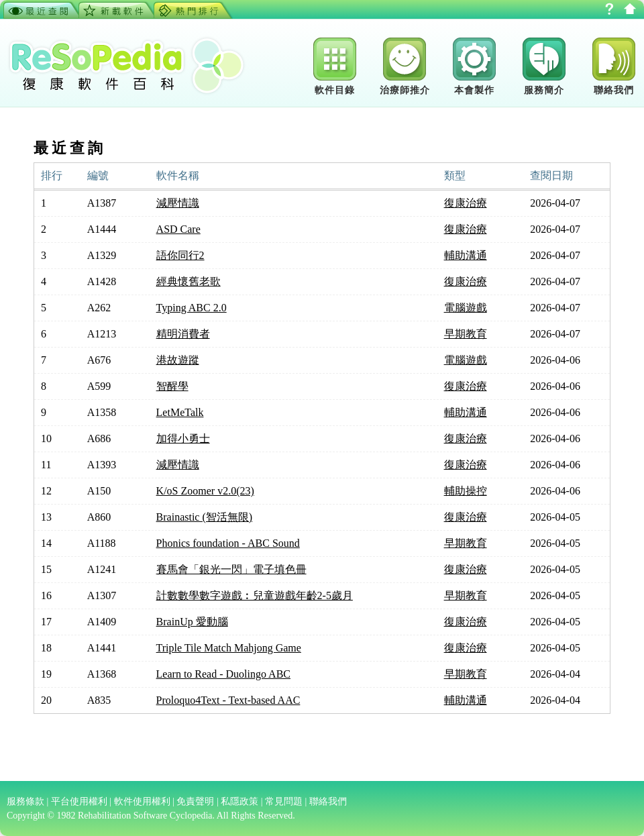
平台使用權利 (79, 801)
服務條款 (25, 801)
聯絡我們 (328, 801)
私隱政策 (239, 801)
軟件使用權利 (142, 801)
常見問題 (284, 801)
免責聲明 (195, 801)
